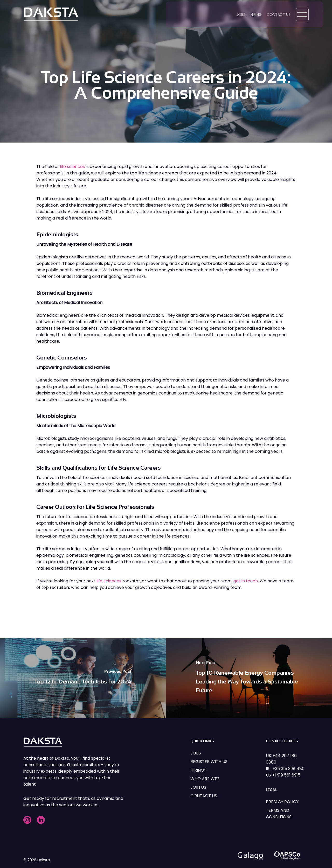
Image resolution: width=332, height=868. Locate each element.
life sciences (72, 167)
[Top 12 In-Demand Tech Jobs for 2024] (83, 678)
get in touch (246, 581)
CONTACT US (204, 796)
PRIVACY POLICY (282, 802)
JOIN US (198, 787)
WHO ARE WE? (205, 779)
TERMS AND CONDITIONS (279, 814)
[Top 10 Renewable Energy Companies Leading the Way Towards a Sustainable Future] (249, 678)
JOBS (196, 753)
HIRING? (198, 770)
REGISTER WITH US (209, 762)
